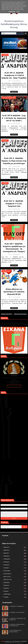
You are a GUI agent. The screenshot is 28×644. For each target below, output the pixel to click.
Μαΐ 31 (6, 420)
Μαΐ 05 (6, 455)
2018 (3, 407)
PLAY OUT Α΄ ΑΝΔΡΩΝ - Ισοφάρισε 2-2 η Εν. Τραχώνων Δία (14, 204)
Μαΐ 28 (6, 422)
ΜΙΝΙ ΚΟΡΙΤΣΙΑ (8, 580)
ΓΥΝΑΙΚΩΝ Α (7, 559)
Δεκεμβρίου (6, 408)
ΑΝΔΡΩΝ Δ (6, 55)
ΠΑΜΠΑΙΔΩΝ (7, 594)
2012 (3, 493)
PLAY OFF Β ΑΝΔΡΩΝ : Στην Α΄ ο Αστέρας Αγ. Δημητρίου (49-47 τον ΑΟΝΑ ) (14, 118)
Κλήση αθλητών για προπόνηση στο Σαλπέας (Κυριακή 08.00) (14, 292)
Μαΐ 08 (6, 451)
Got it (18, 12)
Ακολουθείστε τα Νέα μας (14, 386)
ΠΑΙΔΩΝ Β (6, 588)
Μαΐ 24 (6, 426)
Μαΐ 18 (6, 435)
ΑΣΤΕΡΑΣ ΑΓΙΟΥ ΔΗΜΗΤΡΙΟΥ (9, 98)
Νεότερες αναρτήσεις (7, 314)
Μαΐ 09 (6, 449)
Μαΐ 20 (6, 432)
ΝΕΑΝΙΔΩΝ (6, 583)
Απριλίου (6, 479)
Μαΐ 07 (6, 452)
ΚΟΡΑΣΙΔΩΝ (7, 571)
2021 (3, 402)
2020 (3, 404)
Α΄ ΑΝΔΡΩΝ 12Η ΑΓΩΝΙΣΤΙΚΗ (17, 612)
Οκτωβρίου (6, 411)
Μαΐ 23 (6, 428)
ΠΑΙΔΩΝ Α (6, 585)
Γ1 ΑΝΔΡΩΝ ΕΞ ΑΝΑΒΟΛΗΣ (8, 322)
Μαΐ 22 (6, 429)
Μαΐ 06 (6, 454)
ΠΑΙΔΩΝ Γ (6, 591)
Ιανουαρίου (6, 484)
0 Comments (17, 81)
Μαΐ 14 (6, 442)
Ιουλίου (5, 416)
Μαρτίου (6, 481)
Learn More (12, 12)
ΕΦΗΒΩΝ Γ (6, 568)
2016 (3, 487)
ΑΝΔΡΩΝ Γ (6, 226)
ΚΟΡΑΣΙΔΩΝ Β (7, 574)
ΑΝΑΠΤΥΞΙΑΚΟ (6, 271)
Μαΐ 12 (6, 445)
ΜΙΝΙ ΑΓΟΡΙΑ (7, 577)
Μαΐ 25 (6, 425)
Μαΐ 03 (6, 458)
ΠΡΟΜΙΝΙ (6, 597)
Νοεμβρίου (6, 410)
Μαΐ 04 (6, 457)
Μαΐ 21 (6, 431)
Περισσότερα (14, 92)
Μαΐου (5, 419)
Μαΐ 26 (6, 423)
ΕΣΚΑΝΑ (3, 641)
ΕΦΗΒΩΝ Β (7, 565)
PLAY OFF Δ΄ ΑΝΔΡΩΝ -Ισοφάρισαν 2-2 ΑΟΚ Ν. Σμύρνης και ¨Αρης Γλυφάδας (14, 75)
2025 (3, 396)
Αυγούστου (6, 414)
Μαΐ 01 (6, 478)
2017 (3, 485)
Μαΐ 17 (6, 437)
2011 (3, 494)
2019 (3, 405)
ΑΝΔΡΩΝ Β (7, 550)
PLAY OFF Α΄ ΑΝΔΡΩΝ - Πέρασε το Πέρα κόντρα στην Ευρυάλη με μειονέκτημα (14, 161)
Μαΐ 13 (6, 443)
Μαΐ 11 (6, 446)
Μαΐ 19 (6, 434)
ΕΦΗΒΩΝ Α (7, 562)
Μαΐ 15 (6, 440)
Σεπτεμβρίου (7, 413)
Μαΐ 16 (6, 439)
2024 (3, 398)
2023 (3, 399)
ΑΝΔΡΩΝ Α (6, 140)
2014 (3, 490)
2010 (3, 496)
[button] (13, 52)
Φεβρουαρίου (7, 482)
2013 (3, 491)
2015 (3, 488)
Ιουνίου (5, 417)
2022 (3, 401)
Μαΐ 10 (6, 448)
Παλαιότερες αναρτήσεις (20, 314)
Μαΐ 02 (6, 476)
